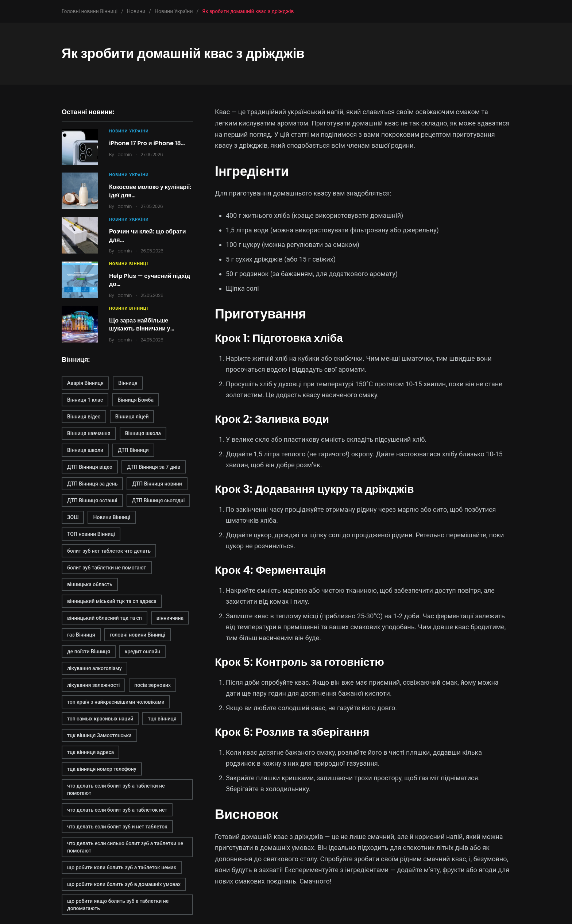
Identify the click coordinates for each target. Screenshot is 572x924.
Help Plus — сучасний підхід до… (150, 280)
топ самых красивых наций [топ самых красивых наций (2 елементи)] (100, 719)
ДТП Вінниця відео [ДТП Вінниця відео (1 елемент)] (90, 467)
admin (125, 154)
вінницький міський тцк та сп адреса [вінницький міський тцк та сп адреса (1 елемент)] (112, 601)
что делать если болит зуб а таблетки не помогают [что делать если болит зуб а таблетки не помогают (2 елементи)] (116, 789)
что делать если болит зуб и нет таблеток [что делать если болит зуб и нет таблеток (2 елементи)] (117, 827)
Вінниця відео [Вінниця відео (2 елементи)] (84, 417)
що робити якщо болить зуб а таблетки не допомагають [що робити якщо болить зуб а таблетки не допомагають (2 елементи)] (118, 905)
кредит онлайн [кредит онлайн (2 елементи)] (143, 652)
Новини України (129, 131)
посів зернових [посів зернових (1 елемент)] (152, 685)
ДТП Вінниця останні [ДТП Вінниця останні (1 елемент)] (92, 500)
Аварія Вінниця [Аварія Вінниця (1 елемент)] (85, 383)
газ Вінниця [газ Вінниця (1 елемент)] (81, 635)
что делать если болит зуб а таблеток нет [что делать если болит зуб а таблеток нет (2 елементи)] (117, 810)
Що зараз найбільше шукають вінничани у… (142, 324)
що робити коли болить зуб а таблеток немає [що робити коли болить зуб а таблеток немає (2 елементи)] (122, 867)
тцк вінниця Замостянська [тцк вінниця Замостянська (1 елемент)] (99, 735)
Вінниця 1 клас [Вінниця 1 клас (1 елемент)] (85, 400)
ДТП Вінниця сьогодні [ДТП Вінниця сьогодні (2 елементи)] (159, 500)
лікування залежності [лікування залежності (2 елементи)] (93, 685)
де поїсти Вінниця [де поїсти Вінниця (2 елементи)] (89, 652)
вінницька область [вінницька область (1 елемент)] (90, 584)
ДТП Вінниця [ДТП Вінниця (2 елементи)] (133, 450)
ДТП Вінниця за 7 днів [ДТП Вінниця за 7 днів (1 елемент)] (154, 467)
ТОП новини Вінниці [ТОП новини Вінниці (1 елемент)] (91, 534)
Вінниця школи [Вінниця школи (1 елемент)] (85, 450)
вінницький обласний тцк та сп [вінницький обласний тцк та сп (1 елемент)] (105, 618)
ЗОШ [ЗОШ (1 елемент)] (73, 517)
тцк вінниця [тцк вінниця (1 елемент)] (162, 719)
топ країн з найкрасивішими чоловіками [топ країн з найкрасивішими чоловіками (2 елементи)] (116, 702)
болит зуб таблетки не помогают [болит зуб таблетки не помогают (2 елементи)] (107, 568)
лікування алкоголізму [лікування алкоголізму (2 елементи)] (94, 668)
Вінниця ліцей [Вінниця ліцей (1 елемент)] (132, 417)
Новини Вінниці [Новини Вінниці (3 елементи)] (112, 517)
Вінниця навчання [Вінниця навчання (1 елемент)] (89, 433)
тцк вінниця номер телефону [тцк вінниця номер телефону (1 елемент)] (102, 769)
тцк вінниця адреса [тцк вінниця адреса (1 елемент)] (90, 752)
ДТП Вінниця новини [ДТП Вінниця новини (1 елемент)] (157, 484)
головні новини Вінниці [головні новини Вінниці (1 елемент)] (138, 635)
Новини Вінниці (129, 264)
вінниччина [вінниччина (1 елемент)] (170, 618)
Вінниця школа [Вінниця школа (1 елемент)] (143, 433)
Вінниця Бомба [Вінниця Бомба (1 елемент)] (136, 400)
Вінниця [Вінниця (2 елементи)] (128, 383)
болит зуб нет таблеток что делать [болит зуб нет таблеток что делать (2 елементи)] (109, 551)
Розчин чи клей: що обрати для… (148, 235)
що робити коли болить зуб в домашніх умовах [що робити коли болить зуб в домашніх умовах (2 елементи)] (124, 884)
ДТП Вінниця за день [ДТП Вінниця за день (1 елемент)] (92, 484)
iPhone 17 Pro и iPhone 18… (147, 143)
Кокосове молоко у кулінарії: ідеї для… (150, 191)
